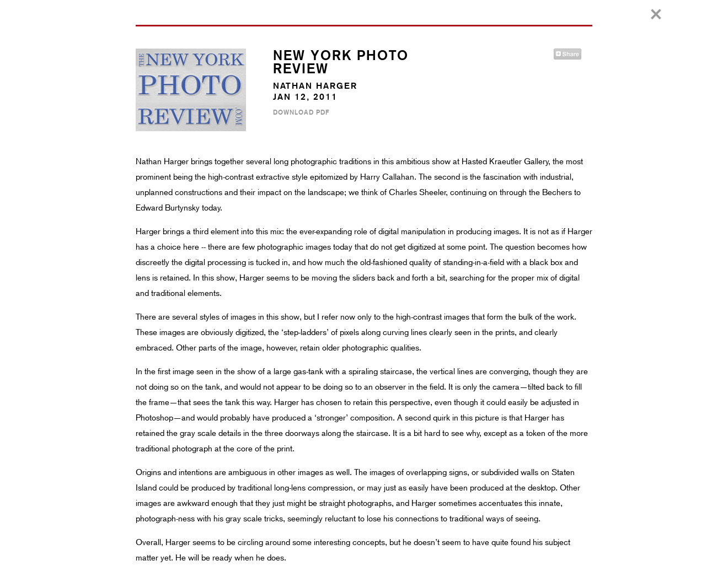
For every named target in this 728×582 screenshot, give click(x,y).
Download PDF (301, 112)
